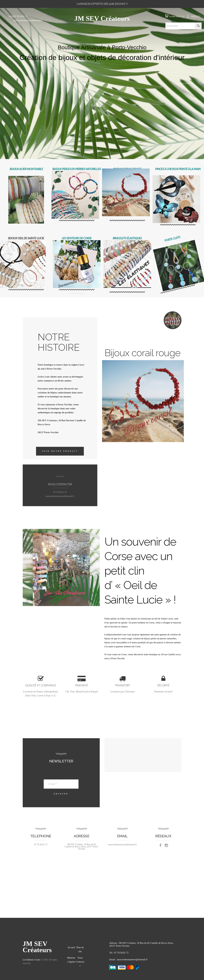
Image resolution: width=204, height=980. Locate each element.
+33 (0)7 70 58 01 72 (18, 16)
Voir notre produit (60, 451)
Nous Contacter (80, 962)
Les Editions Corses (32, 960)
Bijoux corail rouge (142, 163)
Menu (196, 16)
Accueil (71, 947)
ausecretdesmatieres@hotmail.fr (28, 20)
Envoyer (61, 794)
